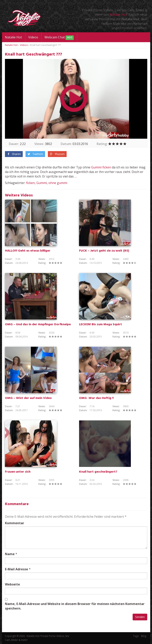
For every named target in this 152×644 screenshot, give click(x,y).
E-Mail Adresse (17, 569)
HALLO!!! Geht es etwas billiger (28, 251)
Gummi (96, 167)
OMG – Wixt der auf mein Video (28, 398)
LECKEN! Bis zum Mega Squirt (101, 324)
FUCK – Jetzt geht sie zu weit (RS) (104, 251)
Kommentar (15, 523)
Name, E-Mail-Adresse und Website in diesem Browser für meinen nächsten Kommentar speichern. (75, 606)
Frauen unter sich (18, 472)
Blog (144, 636)
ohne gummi (58, 183)
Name (10, 554)
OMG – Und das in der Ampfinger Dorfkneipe (38, 324)
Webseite (12, 584)
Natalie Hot (118, 15)
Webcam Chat (59, 38)
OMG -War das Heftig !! (96, 398)
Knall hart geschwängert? (98, 472)
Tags (136, 636)
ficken (107, 167)
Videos (33, 37)
